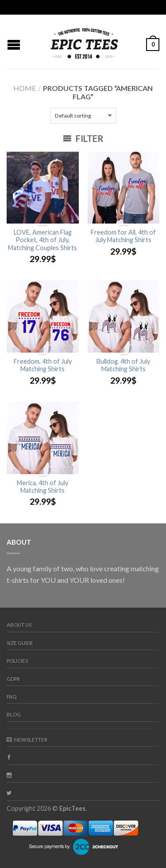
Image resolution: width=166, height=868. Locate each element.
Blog (14, 714)
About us (19, 625)
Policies (17, 661)
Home (25, 88)
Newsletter (27, 740)
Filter (83, 138)
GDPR (13, 679)
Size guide (20, 643)
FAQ (12, 697)
